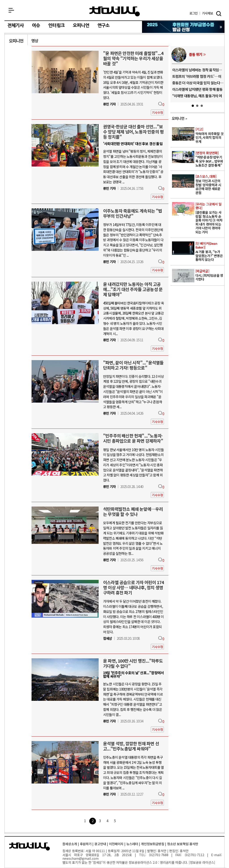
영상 (35, 41)
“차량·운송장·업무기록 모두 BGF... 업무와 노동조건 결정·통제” (210, 159)
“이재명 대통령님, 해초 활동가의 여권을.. (197, 97)
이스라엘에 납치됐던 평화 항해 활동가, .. (197, 91)
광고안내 (100, 844)
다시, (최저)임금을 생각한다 (210, 275)
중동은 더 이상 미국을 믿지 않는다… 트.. (198, 84)
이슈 (36, 25)
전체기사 (16, 25)
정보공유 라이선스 (202, 862)
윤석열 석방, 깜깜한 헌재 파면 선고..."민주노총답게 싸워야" (131, 746)
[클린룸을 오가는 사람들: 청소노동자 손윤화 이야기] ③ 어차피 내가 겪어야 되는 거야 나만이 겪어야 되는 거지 (210, 218)
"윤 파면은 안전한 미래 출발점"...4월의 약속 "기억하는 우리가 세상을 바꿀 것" (133, 58)
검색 (219, 14)
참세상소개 (70, 844)
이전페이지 (116, 844)
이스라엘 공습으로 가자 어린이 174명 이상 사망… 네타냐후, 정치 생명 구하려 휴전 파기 (133, 587)
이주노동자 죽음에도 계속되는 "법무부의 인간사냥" (133, 213)
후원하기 (86, 844)
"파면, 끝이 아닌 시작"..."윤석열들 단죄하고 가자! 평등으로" (133, 365)
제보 (207, 13)
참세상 (115, 11)
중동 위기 (196, 54)
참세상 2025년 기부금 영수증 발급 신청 (183, 27)
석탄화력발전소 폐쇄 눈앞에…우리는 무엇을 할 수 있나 (133, 512)
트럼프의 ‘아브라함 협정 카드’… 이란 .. (197, 78)
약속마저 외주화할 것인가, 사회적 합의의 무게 (210, 135)
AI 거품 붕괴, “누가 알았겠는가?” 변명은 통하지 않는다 (210, 252)
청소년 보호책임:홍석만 (183, 844)
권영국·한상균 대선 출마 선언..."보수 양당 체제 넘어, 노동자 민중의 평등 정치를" (133, 132)
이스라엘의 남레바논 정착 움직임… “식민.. (197, 72)
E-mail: (217, 855)
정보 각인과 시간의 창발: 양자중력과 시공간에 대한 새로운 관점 (210, 185)
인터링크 (56, 25)
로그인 (194, 13)
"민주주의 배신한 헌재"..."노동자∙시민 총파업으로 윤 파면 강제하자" (133, 438)
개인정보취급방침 (153, 844)
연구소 (104, 25)
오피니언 (81, 25)
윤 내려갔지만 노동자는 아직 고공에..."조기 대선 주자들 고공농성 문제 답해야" (133, 289)
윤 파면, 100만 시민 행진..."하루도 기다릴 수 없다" (133, 663)
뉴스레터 (132, 844)
